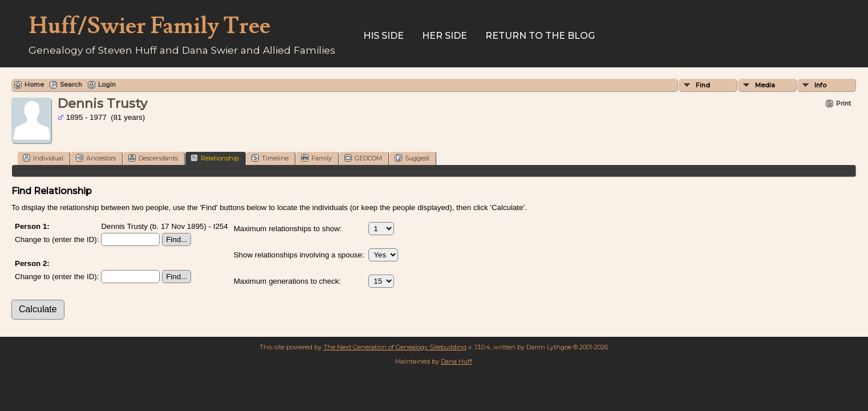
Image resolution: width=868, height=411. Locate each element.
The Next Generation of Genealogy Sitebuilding (395, 347)
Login (107, 84)
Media (765, 85)
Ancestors (96, 158)
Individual (43, 158)
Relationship (215, 158)
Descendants (153, 158)
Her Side (445, 36)
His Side (384, 36)
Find (703, 85)
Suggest (412, 158)
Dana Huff (457, 361)
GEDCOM (363, 158)
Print (843, 103)
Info (820, 85)
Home (34, 84)
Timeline (270, 158)
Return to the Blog (540, 36)
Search (71, 84)
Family (317, 158)
